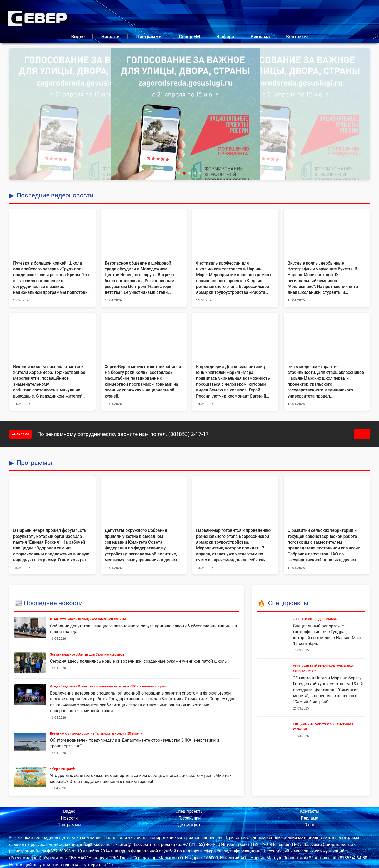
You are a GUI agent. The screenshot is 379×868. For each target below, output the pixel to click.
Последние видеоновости (55, 195)
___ (362, 434)
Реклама (260, 37)
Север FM (189, 37)
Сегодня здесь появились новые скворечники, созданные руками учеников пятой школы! (139, 661)
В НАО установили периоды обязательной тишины (88, 619)
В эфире (225, 37)
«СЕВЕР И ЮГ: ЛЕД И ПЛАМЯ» (315, 619)
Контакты (297, 37)
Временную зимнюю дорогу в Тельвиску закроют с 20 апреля (96, 733)
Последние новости (53, 603)
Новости (111, 37)
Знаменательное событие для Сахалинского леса (87, 654)
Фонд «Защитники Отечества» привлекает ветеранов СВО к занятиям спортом (109, 686)
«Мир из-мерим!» (63, 769)
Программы (149, 37)
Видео (78, 37)
